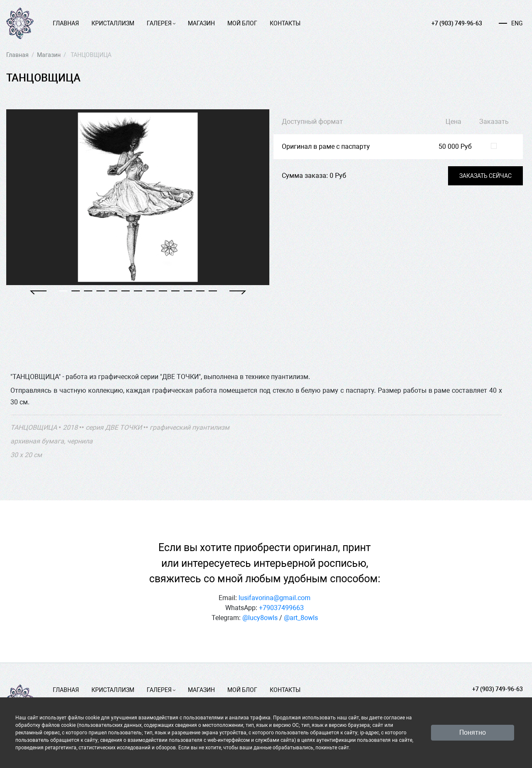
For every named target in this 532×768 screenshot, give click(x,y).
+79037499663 (281, 608)
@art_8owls (301, 618)
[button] (38, 292)
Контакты (285, 23)
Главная (66, 23)
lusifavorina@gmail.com (275, 598)
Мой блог (242, 23)
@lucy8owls (260, 618)
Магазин (201, 23)
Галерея (161, 23)
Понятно (473, 732)
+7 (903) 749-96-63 (457, 23)
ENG (511, 23)
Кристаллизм (113, 23)
